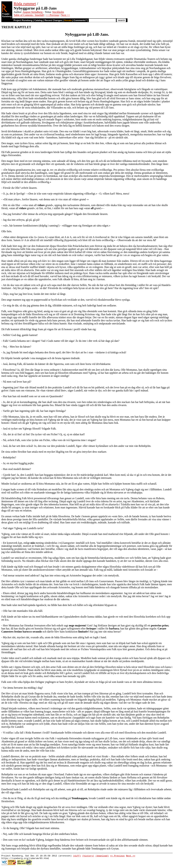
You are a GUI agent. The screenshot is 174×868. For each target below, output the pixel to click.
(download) (102, 856)
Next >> (66, 15)
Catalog (38, 20)
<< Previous (53, 15)
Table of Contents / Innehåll (29, 15)
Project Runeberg (23, 20)
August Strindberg (33, 12)
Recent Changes (53, 20)
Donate (68, 20)
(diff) (77, 856)
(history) (88, 856)
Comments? (80, 20)
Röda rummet (25, 4)
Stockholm (58, 12)
